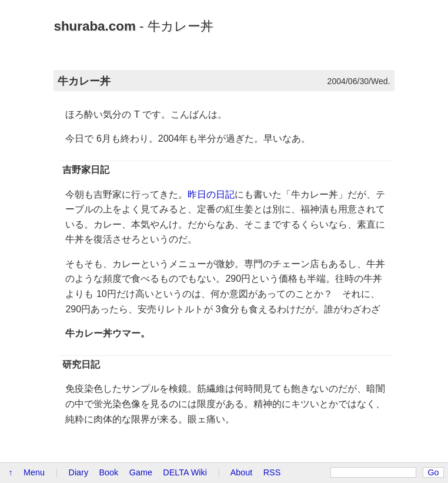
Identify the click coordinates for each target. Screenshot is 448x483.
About (242, 472)
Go (433, 472)
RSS (272, 472)
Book (109, 472)
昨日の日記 (211, 194)
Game (141, 472)
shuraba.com (94, 26)
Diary (79, 472)
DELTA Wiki (185, 472)
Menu (34, 472)
